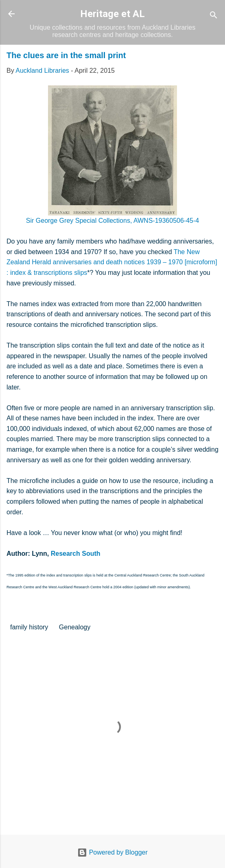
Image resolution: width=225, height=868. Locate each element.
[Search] (214, 16)
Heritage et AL (112, 14)
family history (29, 627)
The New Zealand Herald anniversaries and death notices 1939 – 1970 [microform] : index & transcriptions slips (112, 262)
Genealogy (75, 627)
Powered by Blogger (112, 852)
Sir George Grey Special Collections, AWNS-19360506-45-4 (112, 221)
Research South (76, 554)
